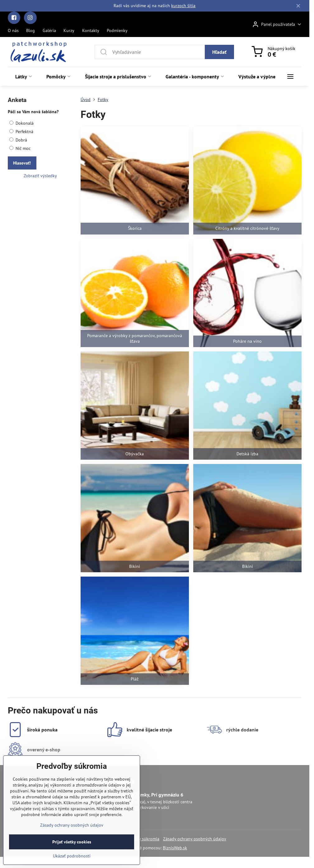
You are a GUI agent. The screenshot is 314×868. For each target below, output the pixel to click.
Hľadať (219, 52)
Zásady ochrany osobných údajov (195, 839)
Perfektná (21, 132)
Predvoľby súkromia (141, 839)
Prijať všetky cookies (72, 855)
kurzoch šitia (183, 6)
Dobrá (18, 140)
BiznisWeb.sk (175, 848)
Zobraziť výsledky (40, 176)
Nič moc (20, 148)
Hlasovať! (22, 163)
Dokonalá (21, 123)
